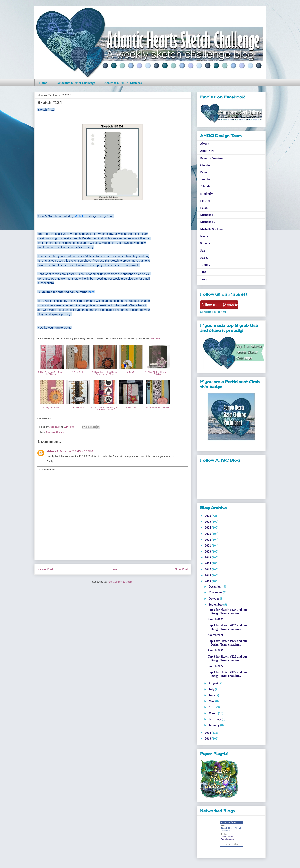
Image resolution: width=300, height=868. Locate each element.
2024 (208, 528)
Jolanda (205, 186)
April (212, 707)
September (216, 604)
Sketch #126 (216, 635)
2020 (208, 551)
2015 (208, 581)
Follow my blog (231, 844)
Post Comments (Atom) (120, 582)
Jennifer (206, 179)
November (216, 592)
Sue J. (204, 258)
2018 (208, 563)
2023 (208, 534)
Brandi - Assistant (212, 158)
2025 (208, 522)
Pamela (205, 243)
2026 (208, 516)
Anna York (207, 151)
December (216, 586)
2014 (208, 733)
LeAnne (205, 201)
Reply (50, 461)
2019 (208, 557)
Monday (51, 432)
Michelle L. (207, 222)
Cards (224, 837)
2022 (208, 540)
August (214, 683)
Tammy (205, 265)
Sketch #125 (216, 650)
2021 (208, 546)
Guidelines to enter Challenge (76, 83)
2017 (208, 569)
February (215, 719)
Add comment (47, 470)
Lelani (204, 208)
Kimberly (206, 194)
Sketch (60, 432)
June (212, 695)
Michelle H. (208, 215)
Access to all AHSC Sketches (123, 83)
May (212, 701)
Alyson (205, 144)
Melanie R (53, 451)
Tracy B (205, 279)
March (213, 713)
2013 (208, 738)
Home (43, 83)
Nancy (204, 236)
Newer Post (45, 569)
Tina (203, 272)
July (212, 689)
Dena (204, 172)
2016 (208, 575)
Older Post (181, 569)
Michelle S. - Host (212, 229)
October (214, 599)
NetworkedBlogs (228, 822)
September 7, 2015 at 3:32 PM (76, 451)
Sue (203, 251)
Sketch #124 (216, 666)
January (214, 725)
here (91, 292)
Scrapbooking (227, 839)
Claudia (205, 165)
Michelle (80, 216)
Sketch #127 (216, 619)
